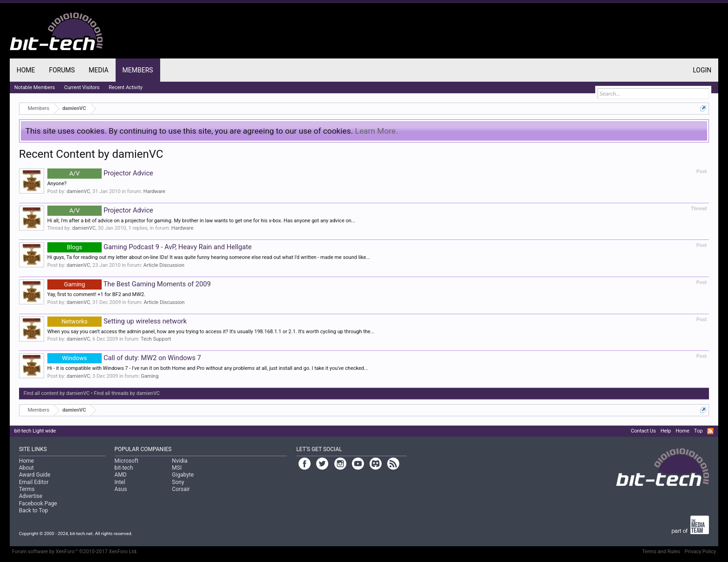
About (26, 468)
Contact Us (643, 431)
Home (26, 70)
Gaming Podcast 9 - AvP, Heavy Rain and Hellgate (149, 247)
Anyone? (57, 184)
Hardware (154, 191)
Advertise (31, 496)
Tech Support (156, 339)
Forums (62, 70)
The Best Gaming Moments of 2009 (129, 284)
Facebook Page (38, 504)
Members (138, 70)
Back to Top (34, 510)
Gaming (149, 376)
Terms (27, 489)
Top (698, 431)
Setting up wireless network (117, 321)
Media (98, 70)
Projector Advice (100, 173)
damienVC (79, 191)
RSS (710, 431)
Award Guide (35, 475)
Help (666, 431)
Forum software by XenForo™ (75, 552)
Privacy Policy (701, 552)
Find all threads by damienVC (127, 393)
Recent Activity (126, 87)
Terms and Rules (661, 552)
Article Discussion (164, 265)
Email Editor (34, 482)
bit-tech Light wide (35, 431)
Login (702, 70)
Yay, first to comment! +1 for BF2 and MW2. (96, 294)
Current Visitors (82, 87)
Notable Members (35, 87)
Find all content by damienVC (57, 393)
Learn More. (377, 131)
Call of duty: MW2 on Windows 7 (124, 358)
